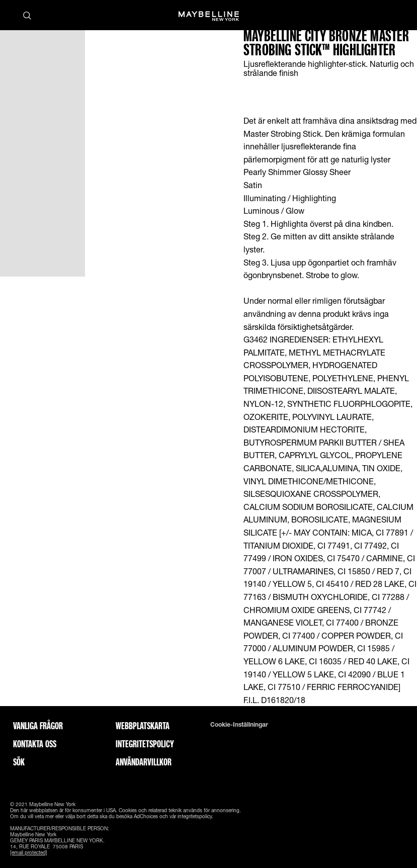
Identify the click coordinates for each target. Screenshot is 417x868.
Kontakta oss (35, 744)
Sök (19, 762)
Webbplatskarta (143, 726)
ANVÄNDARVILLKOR (144, 762)
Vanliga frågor (38, 726)
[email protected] (29, 852)
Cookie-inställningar (239, 725)
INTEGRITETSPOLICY (145, 744)
